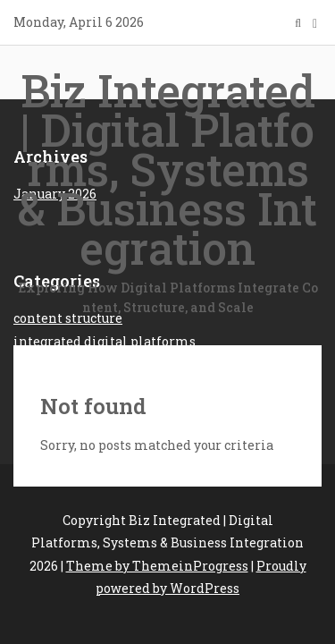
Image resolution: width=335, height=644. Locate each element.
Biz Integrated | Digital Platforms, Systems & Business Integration (167, 190)
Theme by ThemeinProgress (157, 566)
